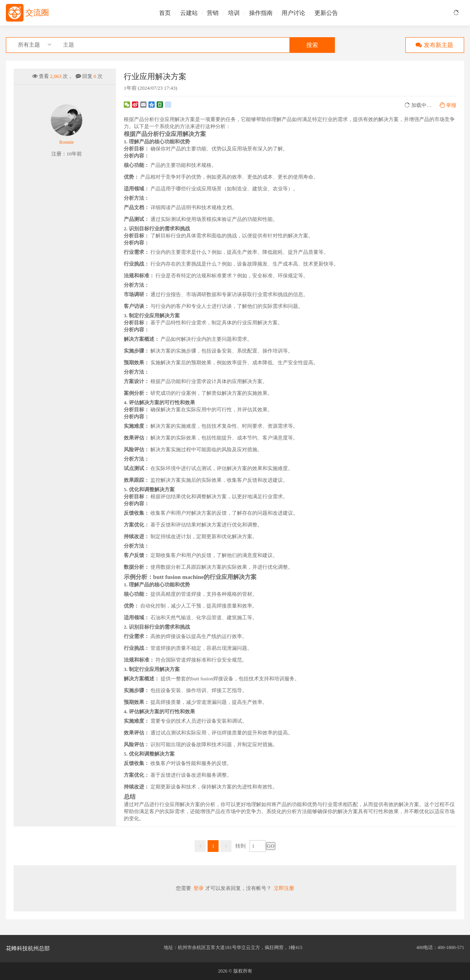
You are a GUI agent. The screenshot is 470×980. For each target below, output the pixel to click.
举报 (448, 105)
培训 (234, 13)
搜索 (312, 45)
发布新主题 (433, 45)
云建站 (189, 13)
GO (270, 846)
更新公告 (326, 13)
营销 (213, 13)
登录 (199, 888)
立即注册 (284, 888)
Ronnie (67, 142)
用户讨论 (293, 13)
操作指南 (261, 13)
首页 (165, 13)
